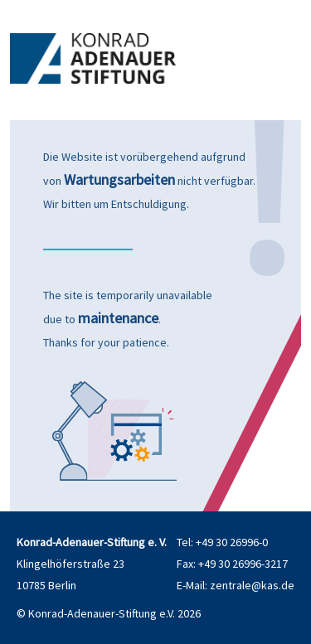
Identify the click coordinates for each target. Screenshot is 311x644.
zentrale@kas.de (252, 585)
